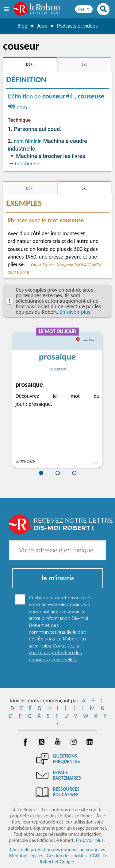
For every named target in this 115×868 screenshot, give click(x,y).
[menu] (7, 9)
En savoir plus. (75, 312)
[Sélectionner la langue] (84, 9)
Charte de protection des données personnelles (57, 849)
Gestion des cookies (67, 856)
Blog (22, 26)
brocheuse (27, 163)
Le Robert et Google (73, 859)
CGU (95, 856)
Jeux (42, 26)
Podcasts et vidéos (77, 26)
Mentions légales (26, 856)
